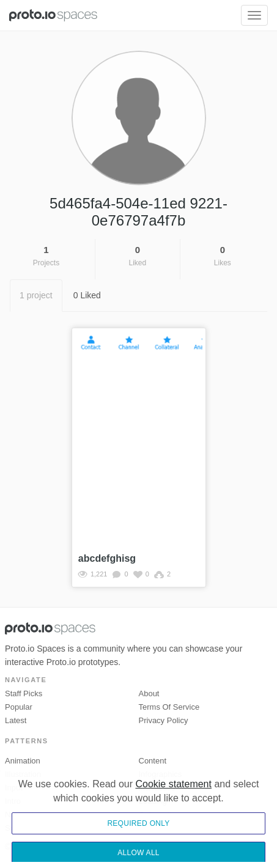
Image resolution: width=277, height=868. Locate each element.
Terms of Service (169, 707)
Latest (16, 720)
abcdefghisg (107, 558)
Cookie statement (173, 813)
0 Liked (87, 295)
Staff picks (24, 693)
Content (153, 761)
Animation (23, 761)
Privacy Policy (164, 720)
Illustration (23, 774)
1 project (36, 295)
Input (14, 788)
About (149, 693)
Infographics (161, 774)
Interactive (157, 788)
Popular (19, 707)
